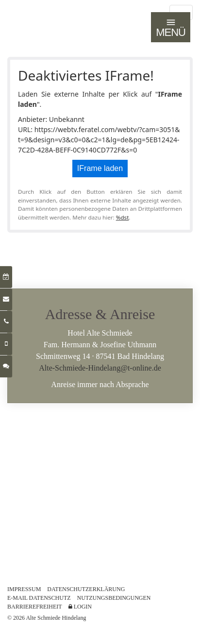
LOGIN (80, 607)
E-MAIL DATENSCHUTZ (39, 598)
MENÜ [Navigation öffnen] (171, 28)
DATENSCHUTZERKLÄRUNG (86, 589)
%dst (123, 217)
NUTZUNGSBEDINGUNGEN (114, 598)
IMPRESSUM (24, 589)
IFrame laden (100, 168)
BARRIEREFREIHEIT (35, 607)
